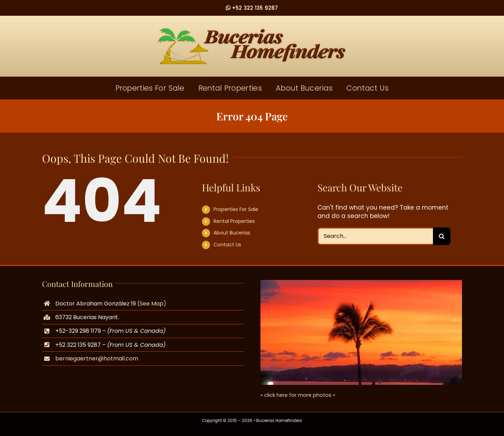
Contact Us (227, 245)
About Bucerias (232, 233)
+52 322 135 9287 (252, 8)
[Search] (442, 236)
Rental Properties (234, 221)
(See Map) (152, 304)
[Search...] (375, 236)
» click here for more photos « (298, 395)
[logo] (252, 31)
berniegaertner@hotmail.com (97, 358)
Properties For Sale (236, 209)
